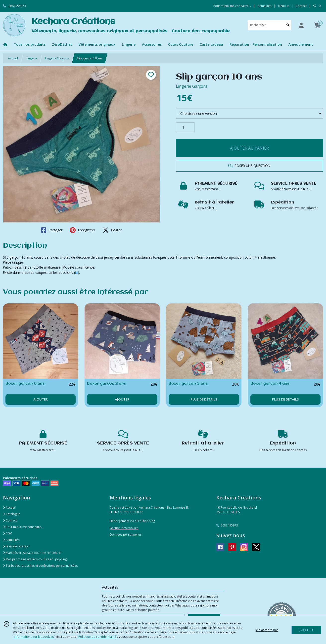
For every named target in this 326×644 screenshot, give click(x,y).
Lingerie (31, 58)
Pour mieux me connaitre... (23, 527)
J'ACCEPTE (307, 630)
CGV (7, 533)
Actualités (11, 540)
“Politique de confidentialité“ (97, 637)
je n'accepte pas (267, 630)
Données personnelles (126, 535)
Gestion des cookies (124, 528)
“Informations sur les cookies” (34, 637)
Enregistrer (83, 230)
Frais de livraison (16, 546)
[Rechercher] (288, 25)
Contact (301, 6)
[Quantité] (185, 127)
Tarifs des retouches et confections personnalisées (40, 566)
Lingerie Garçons (57, 58)
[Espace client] (301, 25)
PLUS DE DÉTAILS (204, 399)
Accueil (13, 58)
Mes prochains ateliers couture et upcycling (35, 559)
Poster (112, 230)
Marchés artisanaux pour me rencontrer (32, 553)
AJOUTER (41, 399)
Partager (52, 230)
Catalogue (12, 514)
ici (77, 272)
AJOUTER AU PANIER (249, 148)
